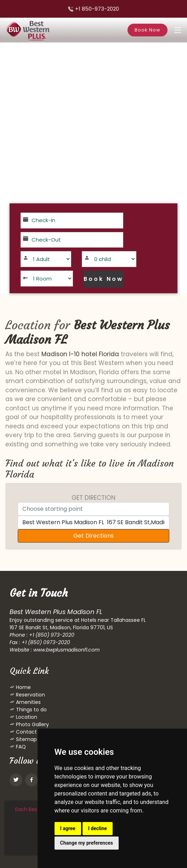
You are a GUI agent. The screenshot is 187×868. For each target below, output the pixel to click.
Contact (26, 732)
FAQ (20, 747)
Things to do (31, 710)
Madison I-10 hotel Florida (80, 354)
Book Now (148, 30)
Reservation (30, 695)
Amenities (28, 702)
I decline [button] (98, 828)
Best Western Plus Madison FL (87, 332)
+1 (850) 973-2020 (52, 635)
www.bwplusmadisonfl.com (66, 650)
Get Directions (93, 536)
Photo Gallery (32, 724)
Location (26, 717)
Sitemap (26, 739)
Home (23, 687)
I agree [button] (68, 828)
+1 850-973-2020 (97, 9)
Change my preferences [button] (87, 843)
